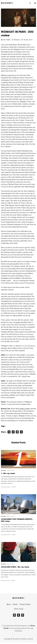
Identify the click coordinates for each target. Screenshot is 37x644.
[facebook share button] (9, 432)
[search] (31, 3)
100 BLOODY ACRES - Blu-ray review (15, 567)
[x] (18, 615)
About (9, 604)
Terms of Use (19, 609)
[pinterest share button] (21, 432)
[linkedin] (23, 615)
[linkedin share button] (17, 432)
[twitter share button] (13, 432)
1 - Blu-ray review (8, 473)
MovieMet (7, 3)
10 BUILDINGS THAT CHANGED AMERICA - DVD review (17, 520)
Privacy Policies (25, 604)
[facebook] (14, 615)
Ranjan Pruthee (25, 409)
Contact (15, 604)
